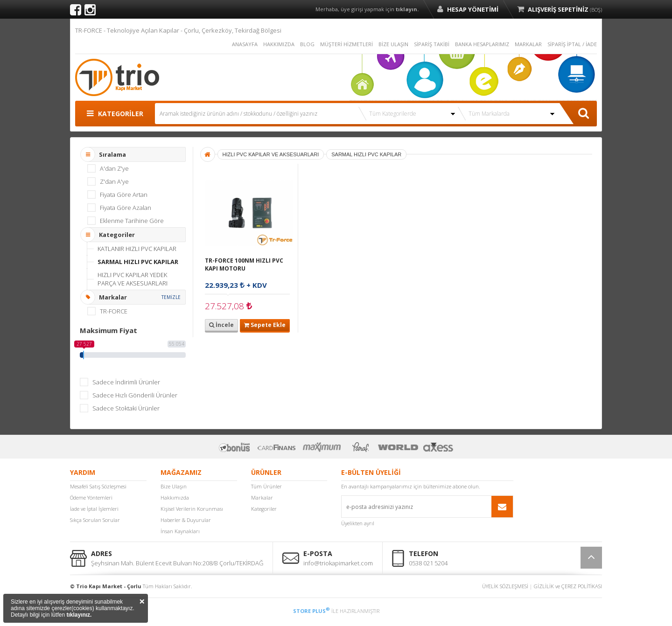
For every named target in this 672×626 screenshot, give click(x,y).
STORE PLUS (311, 611)
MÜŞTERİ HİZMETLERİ (346, 44)
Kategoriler (264, 509)
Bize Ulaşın (174, 486)
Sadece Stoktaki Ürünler (126, 408)
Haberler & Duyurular (186, 520)
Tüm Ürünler (266, 486)
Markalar (262, 497)
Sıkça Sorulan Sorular (95, 520)
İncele (221, 325)
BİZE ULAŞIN (393, 44)
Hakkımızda (175, 497)
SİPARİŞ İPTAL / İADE (572, 44)
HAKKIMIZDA (279, 44)
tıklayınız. (79, 615)
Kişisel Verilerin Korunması (192, 509)
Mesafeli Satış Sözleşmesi (98, 486)
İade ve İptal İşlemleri (94, 509)
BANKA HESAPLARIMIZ (482, 44)
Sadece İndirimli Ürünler (126, 382)
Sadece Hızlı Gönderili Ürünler (135, 395)
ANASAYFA (245, 44)
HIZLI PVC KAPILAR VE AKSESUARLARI (271, 154)
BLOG (307, 44)
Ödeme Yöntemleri (91, 497)
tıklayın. (407, 9)
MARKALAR (528, 44)
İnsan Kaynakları (180, 531)
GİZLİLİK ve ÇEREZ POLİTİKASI (568, 586)
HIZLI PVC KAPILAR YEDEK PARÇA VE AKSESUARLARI (133, 279)
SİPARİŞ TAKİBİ (432, 44)
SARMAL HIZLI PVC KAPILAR (138, 262)
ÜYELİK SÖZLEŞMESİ (505, 586)
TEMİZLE (171, 297)
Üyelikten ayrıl (358, 523)
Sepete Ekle (265, 325)
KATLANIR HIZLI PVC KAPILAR (137, 249)
